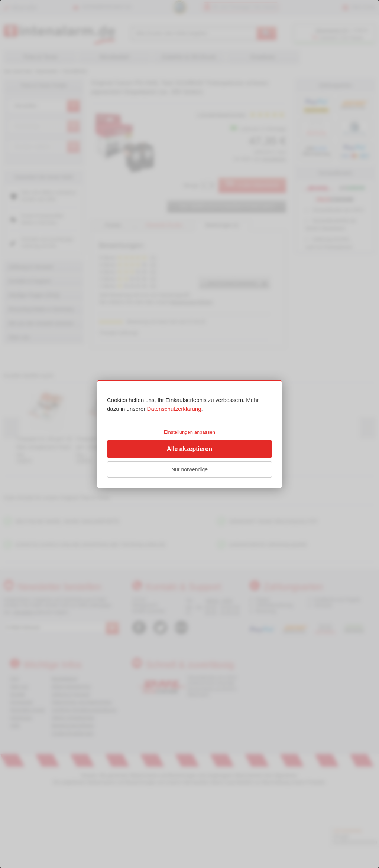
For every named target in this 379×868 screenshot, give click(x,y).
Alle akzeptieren (189, 449)
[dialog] (189, 434)
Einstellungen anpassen (189, 432)
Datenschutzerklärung (174, 409)
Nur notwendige (189, 469)
